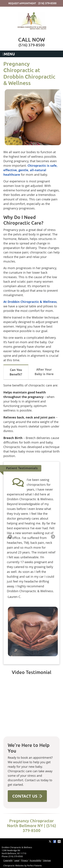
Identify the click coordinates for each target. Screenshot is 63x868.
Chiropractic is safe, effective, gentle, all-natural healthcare (30, 170)
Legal (17, 860)
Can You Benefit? (16, 372)
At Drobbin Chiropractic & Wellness (30, 302)
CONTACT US (27, 796)
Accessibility (35, 860)
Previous (10, 537)
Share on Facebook (55, 841)
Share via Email (59, 841)
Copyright (8, 860)
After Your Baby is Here (44, 372)
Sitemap (47, 860)
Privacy (25, 860)
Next (53, 537)
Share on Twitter (50, 841)
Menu (9, 54)
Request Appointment (22, 3)
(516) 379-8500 (47, 3)
